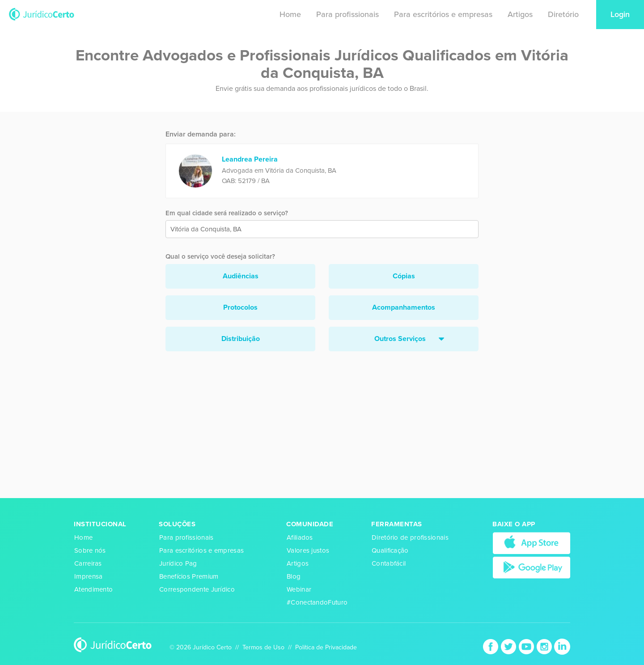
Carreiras (88, 563)
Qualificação (390, 550)
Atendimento (93, 589)
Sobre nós (90, 550)
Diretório (563, 14)
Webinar (299, 589)
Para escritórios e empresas (443, 14)
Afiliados (300, 537)
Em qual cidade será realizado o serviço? (227, 213)
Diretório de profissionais (410, 537)
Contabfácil (389, 563)
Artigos (520, 14)
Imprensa (88, 576)
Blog (294, 576)
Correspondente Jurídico (197, 589)
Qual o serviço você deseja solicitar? (220, 256)
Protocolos (240, 307)
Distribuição (241, 339)
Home (290, 14)
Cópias (404, 276)
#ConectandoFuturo (317, 602)
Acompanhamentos (404, 307)
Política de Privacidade (326, 647)
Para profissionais (347, 14)
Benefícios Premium (189, 576)
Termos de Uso (263, 647)
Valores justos (308, 550)
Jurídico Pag (178, 563)
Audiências (241, 276)
